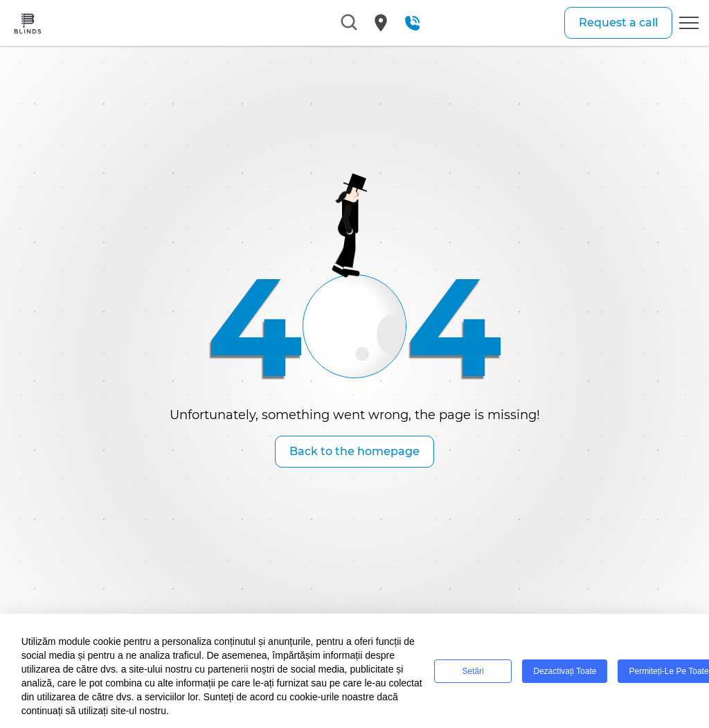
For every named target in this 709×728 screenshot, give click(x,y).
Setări (473, 671)
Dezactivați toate (565, 671)
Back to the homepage (354, 451)
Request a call (618, 23)
